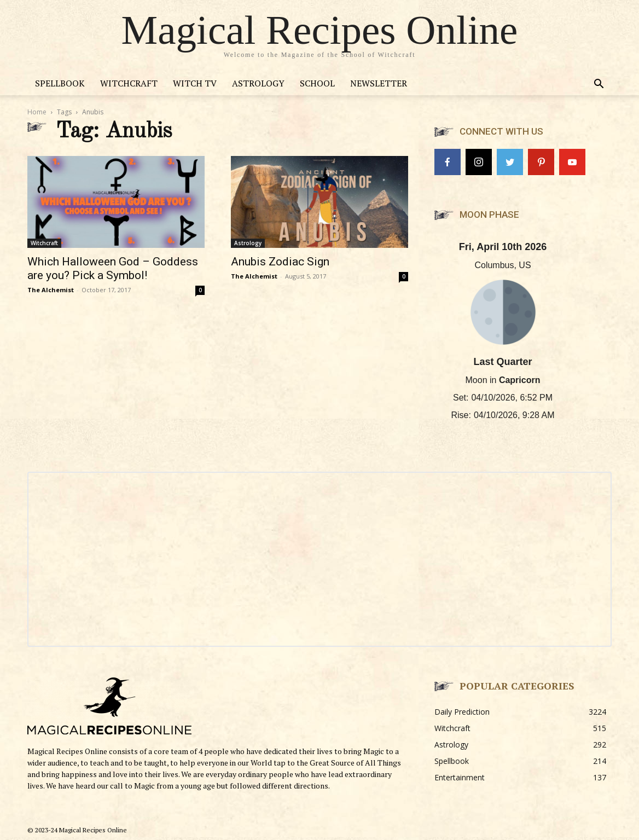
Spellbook (60, 83)
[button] (599, 85)
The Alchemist (51, 290)
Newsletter (379, 83)
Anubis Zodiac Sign (280, 262)
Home (37, 112)
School (317, 83)
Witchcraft (129, 83)
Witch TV (195, 83)
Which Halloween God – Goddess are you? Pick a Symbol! (113, 268)
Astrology (258, 83)
